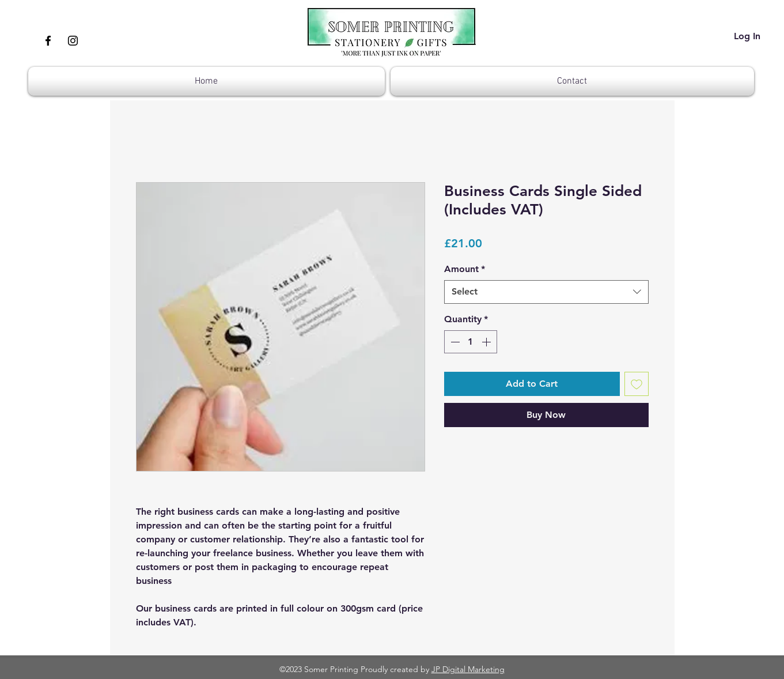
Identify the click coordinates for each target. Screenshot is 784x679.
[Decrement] (454, 342)
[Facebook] (48, 41)
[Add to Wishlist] (637, 384)
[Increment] (487, 342)
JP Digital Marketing (468, 669)
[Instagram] (73, 41)
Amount (465, 269)
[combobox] (546, 292)
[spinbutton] (471, 342)
